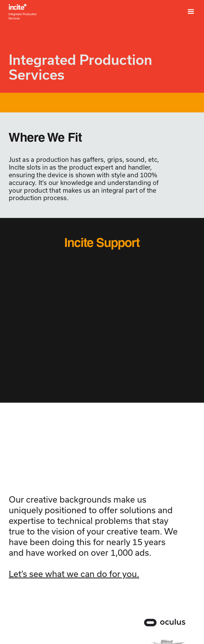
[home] (73, 7)
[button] (191, 12)
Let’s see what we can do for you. (74, 574)
